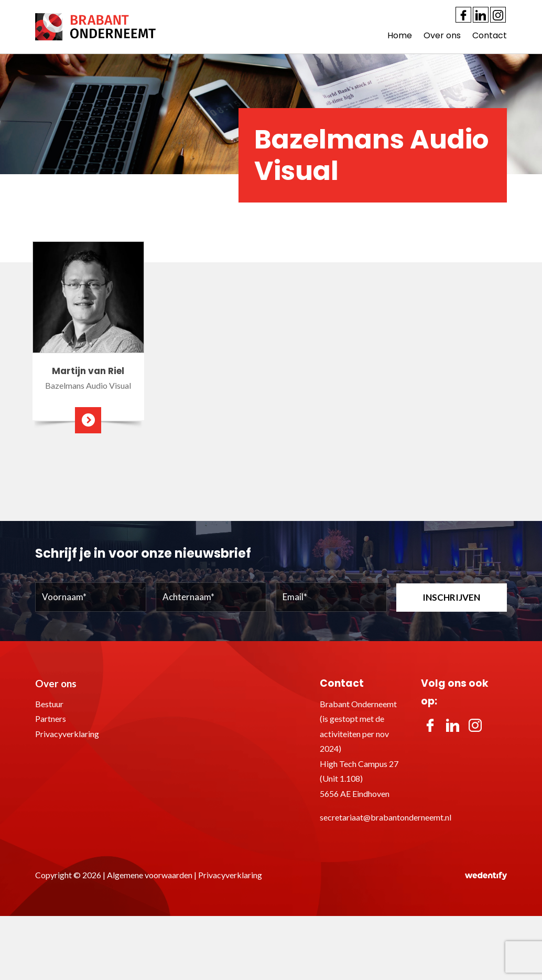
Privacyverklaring (67, 734)
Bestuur (49, 704)
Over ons (442, 35)
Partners (51, 718)
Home (400, 35)
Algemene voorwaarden (150, 875)
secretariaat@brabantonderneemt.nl (386, 817)
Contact (490, 35)
